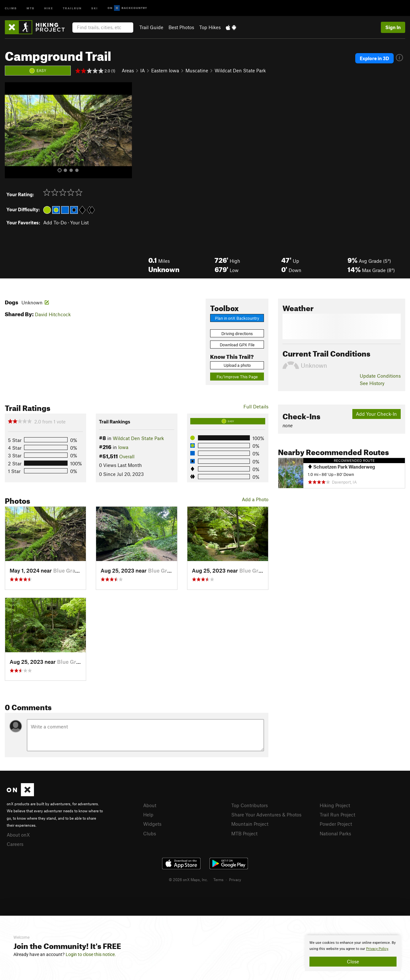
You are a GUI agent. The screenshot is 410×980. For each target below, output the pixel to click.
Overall (127, 456)
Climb (11, 8)
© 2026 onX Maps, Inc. (188, 880)
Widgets (152, 824)
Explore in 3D (374, 58)
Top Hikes (210, 27)
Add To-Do (55, 222)
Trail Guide (151, 27)
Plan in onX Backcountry (237, 318)
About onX (18, 835)
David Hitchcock (53, 314)
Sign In (393, 27)
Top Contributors (250, 805)
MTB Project (244, 833)
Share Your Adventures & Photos (266, 815)
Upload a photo (237, 365)
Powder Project (336, 824)
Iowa (123, 447)
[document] (353, 953)
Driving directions (237, 333)
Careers (15, 844)
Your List (79, 222)
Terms (218, 880)
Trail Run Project (337, 815)
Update (380, 376)
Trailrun (72, 8)
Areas (128, 70)
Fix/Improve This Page (237, 377)
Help (148, 815)
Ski (95, 8)
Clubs (150, 833)
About (150, 805)
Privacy (235, 880)
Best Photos (181, 27)
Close (353, 961)
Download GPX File (237, 345)
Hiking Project (335, 805)
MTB (31, 8)
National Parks (335, 833)
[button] (11, 130)
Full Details (256, 406)
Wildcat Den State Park (240, 70)
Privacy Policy (377, 949)
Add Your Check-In (376, 414)
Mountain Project (250, 824)
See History (372, 383)
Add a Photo (255, 499)
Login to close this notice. (91, 954)
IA (143, 70)
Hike (49, 8)
